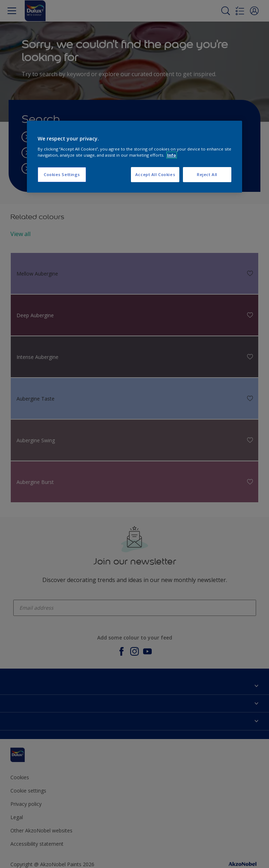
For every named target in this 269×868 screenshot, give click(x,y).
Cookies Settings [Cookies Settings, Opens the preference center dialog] (62, 174)
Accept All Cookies (155, 174)
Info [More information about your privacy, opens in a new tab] (172, 155)
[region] (134, 157)
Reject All (207, 174)
